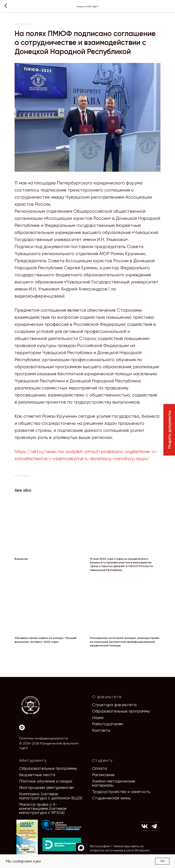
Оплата (99, 768)
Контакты (101, 730)
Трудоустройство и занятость (121, 792)
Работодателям (108, 724)
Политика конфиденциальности (44, 738)
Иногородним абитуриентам (46, 787)
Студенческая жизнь (111, 798)
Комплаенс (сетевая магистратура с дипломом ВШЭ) (51, 796)
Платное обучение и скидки (46, 781)
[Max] (22, 727)
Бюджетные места (37, 775)
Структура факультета (114, 705)
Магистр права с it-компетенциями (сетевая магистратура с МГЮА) (43, 808)
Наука (98, 717)
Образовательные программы (121, 711)
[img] (62, 825)
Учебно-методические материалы (114, 783)
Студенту (102, 760)
